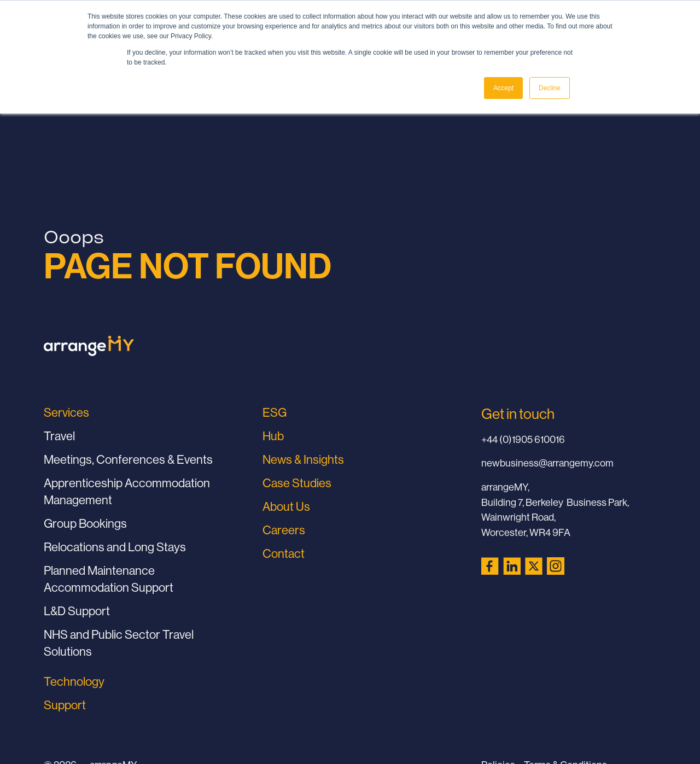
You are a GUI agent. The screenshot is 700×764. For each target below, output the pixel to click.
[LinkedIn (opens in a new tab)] (512, 566)
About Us (286, 506)
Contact (284, 553)
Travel (59, 436)
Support (65, 705)
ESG (275, 412)
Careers (284, 530)
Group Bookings (85, 523)
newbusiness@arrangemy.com (547, 463)
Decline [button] (550, 88)
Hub (273, 436)
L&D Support (77, 611)
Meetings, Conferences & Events (128, 459)
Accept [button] (503, 88)
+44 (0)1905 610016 (523, 439)
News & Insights (303, 459)
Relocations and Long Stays (115, 547)
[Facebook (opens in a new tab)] (490, 566)
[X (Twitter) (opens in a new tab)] (534, 566)
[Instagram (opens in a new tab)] (556, 566)
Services (66, 412)
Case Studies (297, 483)
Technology (74, 681)
